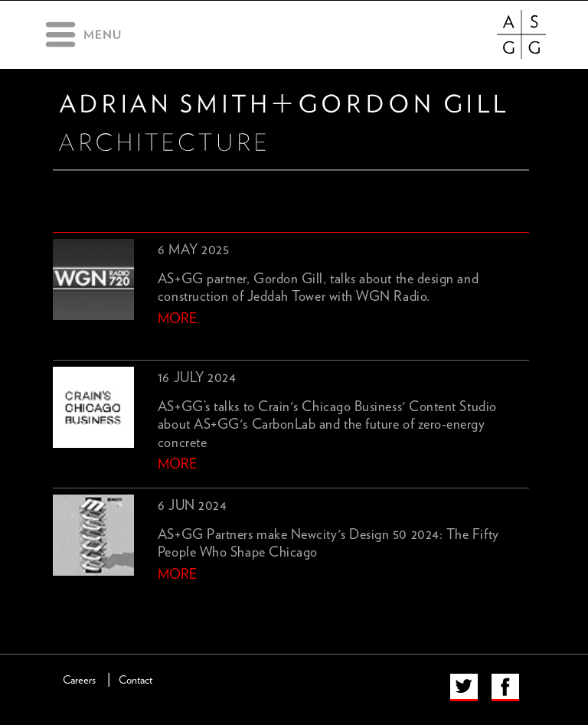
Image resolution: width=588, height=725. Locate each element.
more (177, 319)
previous (62, 600)
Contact (136, 680)
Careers (79, 680)
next (87, 600)
